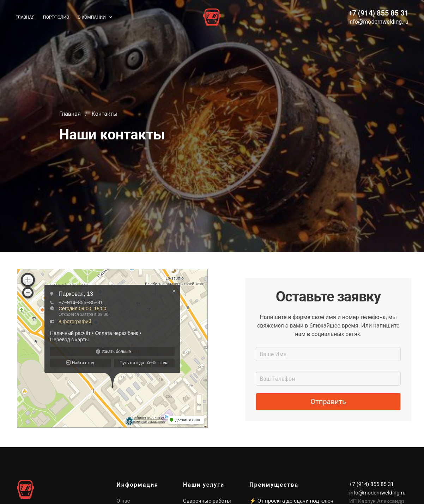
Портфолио (56, 17)
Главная (70, 114)
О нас (123, 501)
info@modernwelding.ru (378, 22)
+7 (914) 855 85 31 (378, 13)
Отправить (328, 402)
